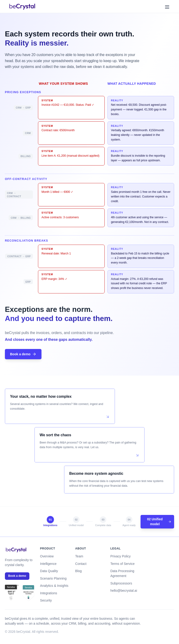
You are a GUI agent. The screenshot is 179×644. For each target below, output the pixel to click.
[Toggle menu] (167, 7)
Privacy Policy (120, 556)
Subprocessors (121, 583)
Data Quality (49, 571)
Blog (79, 571)
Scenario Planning (53, 578)
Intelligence (48, 564)
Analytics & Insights (54, 586)
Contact (81, 564)
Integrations (49, 593)
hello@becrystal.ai (124, 591)
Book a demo (23, 355)
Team (79, 556)
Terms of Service (122, 564)
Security (46, 600)
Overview (47, 556)
